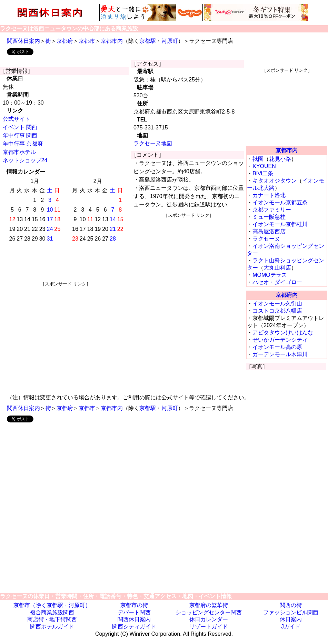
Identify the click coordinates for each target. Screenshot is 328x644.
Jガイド (291, 627)
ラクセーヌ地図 (153, 143)
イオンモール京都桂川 (280, 224)
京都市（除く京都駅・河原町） (52, 605)
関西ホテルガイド (52, 627)
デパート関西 (134, 612)
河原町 (170, 41)
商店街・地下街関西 (52, 619)
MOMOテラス (270, 275)
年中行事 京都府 (23, 144)
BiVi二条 (263, 173)
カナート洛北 (269, 195)
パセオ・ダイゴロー (277, 282)
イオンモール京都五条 (280, 202)
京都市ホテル (19, 152)
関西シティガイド (134, 627)
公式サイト (17, 119)
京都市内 (112, 41)
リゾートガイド (209, 627)
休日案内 (291, 619)
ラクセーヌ (266, 239)
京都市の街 (134, 605)
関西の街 (291, 605)
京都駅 (148, 41)
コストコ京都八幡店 (277, 311)
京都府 (65, 41)
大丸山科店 (277, 268)
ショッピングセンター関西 (209, 612)
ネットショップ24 (25, 160)
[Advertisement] (66, 335)
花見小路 (280, 159)
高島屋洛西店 (269, 231)
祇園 (258, 159)
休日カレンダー (209, 619)
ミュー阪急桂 (269, 217)
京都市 (87, 41)
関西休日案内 (23, 41)
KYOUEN (264, 166)
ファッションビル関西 (291, 612)
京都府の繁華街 (209, 605)
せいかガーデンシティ (280, 340)
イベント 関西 (20, 127)
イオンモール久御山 (277, 304)
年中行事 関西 (20, 135)
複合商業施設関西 (52, 612)
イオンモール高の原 (277, 347)
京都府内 (287, 295)
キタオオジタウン (275, 181)
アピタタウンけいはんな (283, 333)
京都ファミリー (272, 210)
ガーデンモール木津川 (280, 354)
